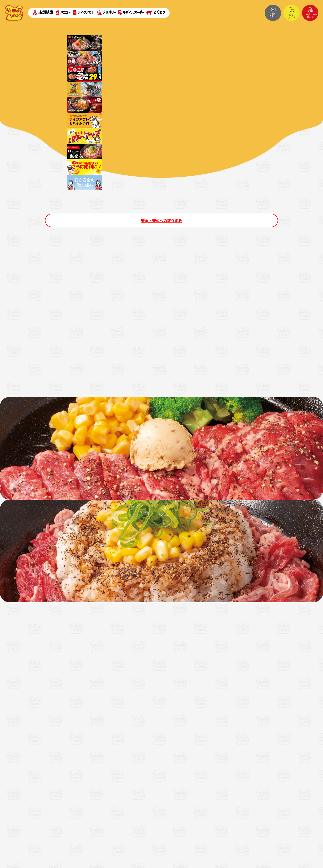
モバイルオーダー (131, 12)
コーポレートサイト (310, 13)
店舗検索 (43, 13)
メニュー (63, 13)
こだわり (156, 12)
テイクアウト (84, 12)
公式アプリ (292, 13)
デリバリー (106, 13)
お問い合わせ (273, 13)
